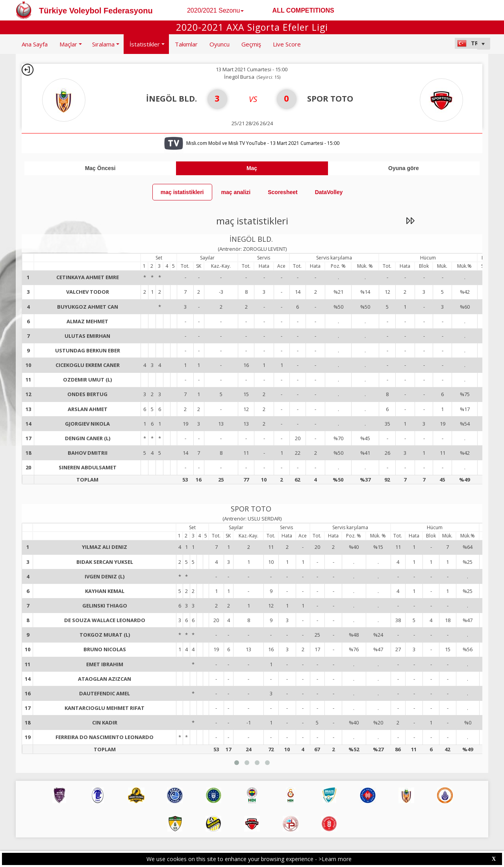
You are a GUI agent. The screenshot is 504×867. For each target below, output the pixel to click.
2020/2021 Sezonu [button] (215, 10)
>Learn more (335, 859)
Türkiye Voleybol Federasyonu (96, 11)
